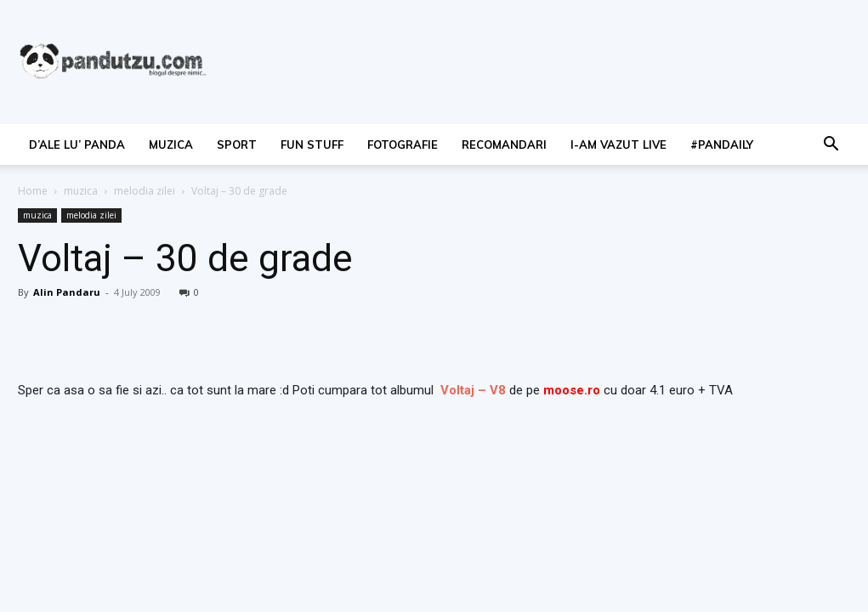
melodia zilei (145, 191)
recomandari (504, 144)
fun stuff (312, 144)
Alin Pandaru (67, 292)
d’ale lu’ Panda (77, 144)
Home (33, 191)
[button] (831, 146)
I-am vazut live (618, 144)
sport (237, 144)
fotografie (403, 144)
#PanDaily (722, 144)
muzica (171, 144)
